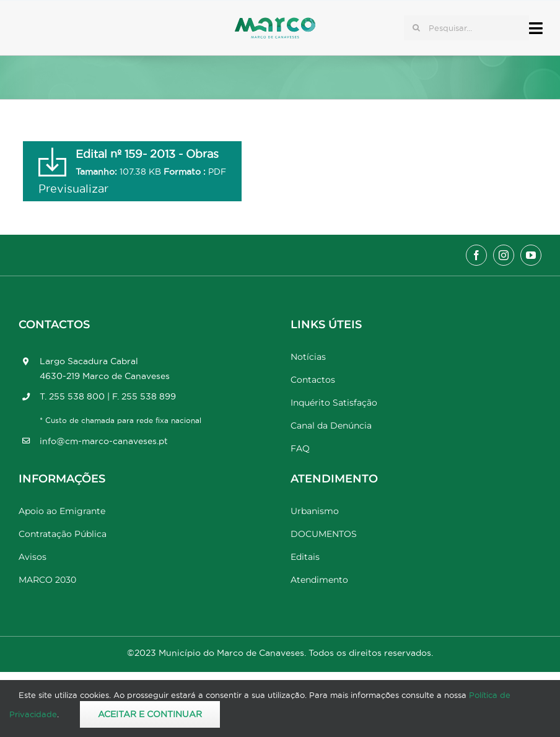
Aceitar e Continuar (150, 714)
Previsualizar (73, 189)
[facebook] (476, 255)
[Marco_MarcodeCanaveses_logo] (275, 23)
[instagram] (504, 255)
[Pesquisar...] (466, 28)
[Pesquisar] (416, 28)
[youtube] (531, 255)
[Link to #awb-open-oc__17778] (536, 28)
